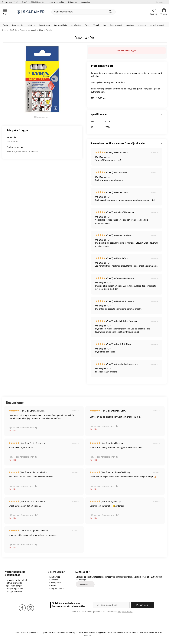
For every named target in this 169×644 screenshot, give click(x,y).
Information (159, 2)
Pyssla (5, 25)
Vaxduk (96, 25)
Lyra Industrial (13, 142)
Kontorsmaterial (116, 25)
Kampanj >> (85, 2)
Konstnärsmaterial (157, 25)
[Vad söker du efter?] (83, 12)
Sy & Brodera (76, 25)
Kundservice (55, 577)
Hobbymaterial (17, 25)
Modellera (130, 25)
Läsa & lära (142, 25)
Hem (4, 30)
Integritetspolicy (57, 588)
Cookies (53, 586)
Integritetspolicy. (125, 612)
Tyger (87, 25)
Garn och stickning (61, 25)
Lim (104, 25)
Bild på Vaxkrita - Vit (41, 117)
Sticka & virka (44, 25)
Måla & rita (31, 25)
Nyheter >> (73, 2)
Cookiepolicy (55, 583)
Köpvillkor (54, 580)
